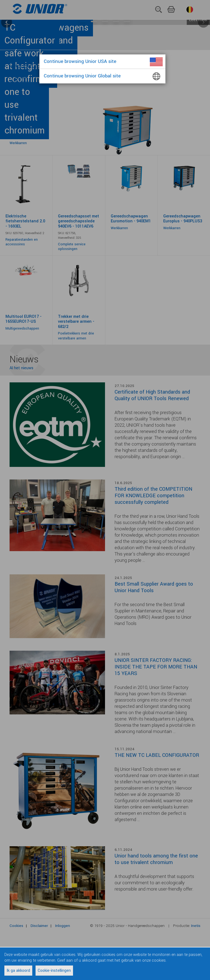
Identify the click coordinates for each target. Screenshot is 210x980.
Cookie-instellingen (54, 971)
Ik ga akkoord (18, 971)
